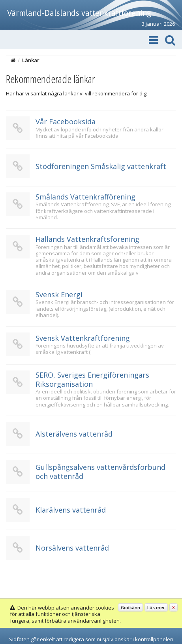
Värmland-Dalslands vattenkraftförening (79, 13)
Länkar (31, 60)
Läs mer (156, 607)
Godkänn (130, 607)
